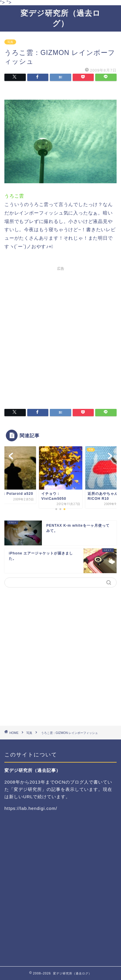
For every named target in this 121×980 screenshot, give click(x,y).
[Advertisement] (60, 334)
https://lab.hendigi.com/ (31, 808)
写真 (10, 42)
